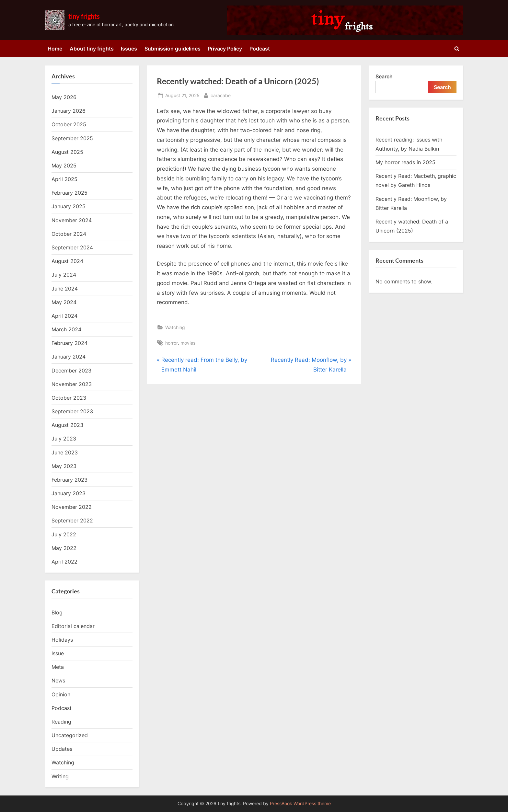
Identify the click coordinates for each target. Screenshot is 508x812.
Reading (61, 722)
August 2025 (67, 152)
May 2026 (64, 97)
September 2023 (72, 411)
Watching (175, 327)
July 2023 (64, 439)
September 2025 (72, 138)
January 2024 (69, 357)
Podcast (260, 49)
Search (384, 76)
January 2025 (69, 206)
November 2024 (72, 220)
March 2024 (66, 329)
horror (172, 343)
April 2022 (64, 562)
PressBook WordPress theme (300, 804)
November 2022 (72, 507)
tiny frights (84, 16)
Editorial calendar (73, 626)
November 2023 (72, 384)
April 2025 (64, 179)
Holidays (62, 640)
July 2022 (64, 534)
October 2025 (69, 124)
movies (188, 343)
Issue (58, 653)
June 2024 (65, 289)
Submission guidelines (173, 49)
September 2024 (72, 247)
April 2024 (64, 316)
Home (55, 49)
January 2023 (69, 493)
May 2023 (64, 466)
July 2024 (64, 275)
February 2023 (69, 480)
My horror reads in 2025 (405, 162)
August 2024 (67, 261)
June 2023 (65, 452)
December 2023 (71, 371)
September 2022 (72, 520)
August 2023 (67, 425)
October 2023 (69, 398)
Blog (57, 612)
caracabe (221, 95)
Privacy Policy (225, 49)
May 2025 (64, 166)
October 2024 (69, 234)
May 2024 (64, 302)
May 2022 (64, 548)
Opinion (61, 694)
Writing (60, 776)
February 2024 (69, 343)
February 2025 (69, 193)
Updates (62, 749)
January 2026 (69, 111)
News (58, 680)
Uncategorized (70, 735)
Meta (58, 667)
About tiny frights (92, 49)
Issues (129, 49)
